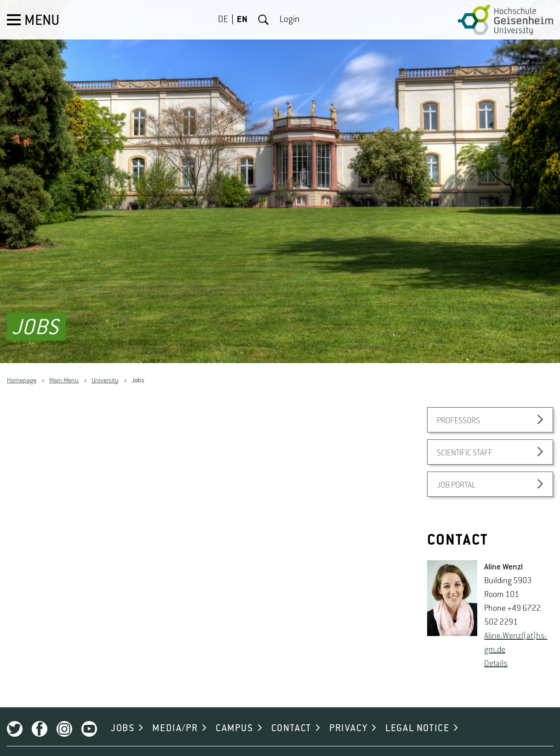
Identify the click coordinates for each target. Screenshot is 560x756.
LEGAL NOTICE (417, 717)
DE (223, 20)
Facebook (40, 718)
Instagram (64, 718)
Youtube (89, 718)
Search (263, 20)
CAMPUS (234, 717)
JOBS (123, 717)
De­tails (496, 653)
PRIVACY (348, 717)
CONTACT (291, 717)
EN (242, 20)
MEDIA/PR (175, 717)
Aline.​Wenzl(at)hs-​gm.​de (516, 632)
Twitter (15, 718)
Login (290, 20)
